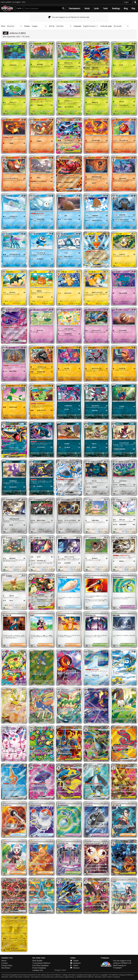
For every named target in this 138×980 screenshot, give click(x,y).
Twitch (74, 965)
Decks (87, 8)
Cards (96, 8)
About (4, 961)
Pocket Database (39, 968)
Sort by (52, 26)
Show (3, 26)
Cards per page (106, 26)
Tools (105, 8)
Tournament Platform (41, 963)
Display (27, 26)
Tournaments (74, 8)
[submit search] (63, 8)
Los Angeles (16, 2)
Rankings (116, 8)
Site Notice (6, 968)
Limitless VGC (38, 970)
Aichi (24, 2)
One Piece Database (40, 965)
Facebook (75, 963)
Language (77, 26)
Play (133, 8)
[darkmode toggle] (136, 2)
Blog (126, 8)
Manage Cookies (60, 970)
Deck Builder (37, 961)
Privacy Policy (7, 965)
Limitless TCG (7, 958)
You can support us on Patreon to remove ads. (69, 17)
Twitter (75, 961)
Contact (5, 963)
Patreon (75, 968)
